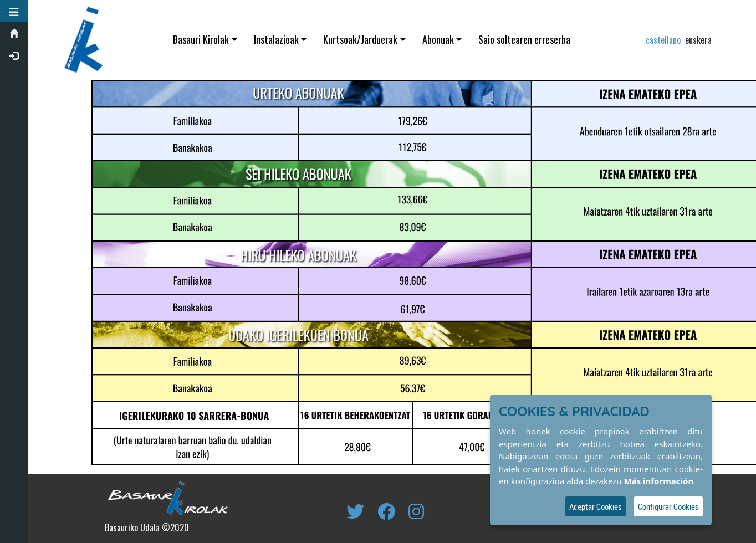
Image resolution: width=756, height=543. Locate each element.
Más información (659, 481)
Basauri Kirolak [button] (201, 39)
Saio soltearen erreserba (524, 39)
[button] (14, 11)
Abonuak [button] (438, 39)
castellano (663, 40)
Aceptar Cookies (596, 506)
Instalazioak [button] (276, 39)
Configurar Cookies (668, 506)
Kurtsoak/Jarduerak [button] (360, 39)
